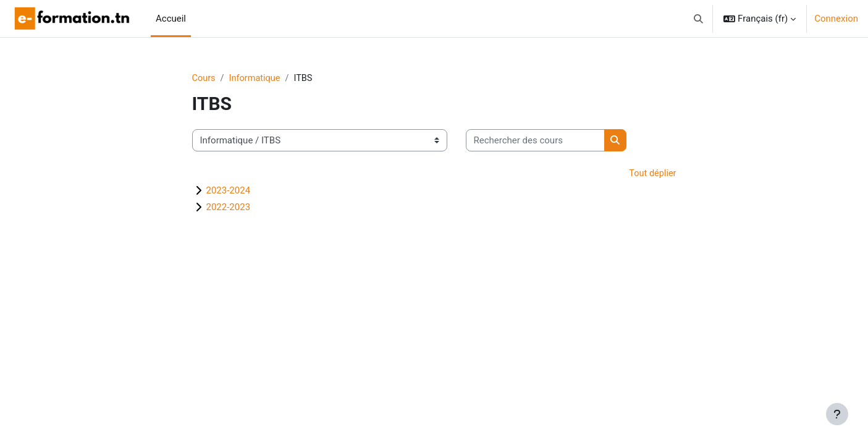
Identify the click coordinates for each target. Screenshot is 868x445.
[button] (699, 19)
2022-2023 (229, 208)
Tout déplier (652, 174)
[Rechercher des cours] (535, 141)
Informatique (256, 78)
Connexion (836, 19)
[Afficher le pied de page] (837, 414)
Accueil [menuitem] (171, 19)
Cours (204, 78)
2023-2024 (229, 192)
